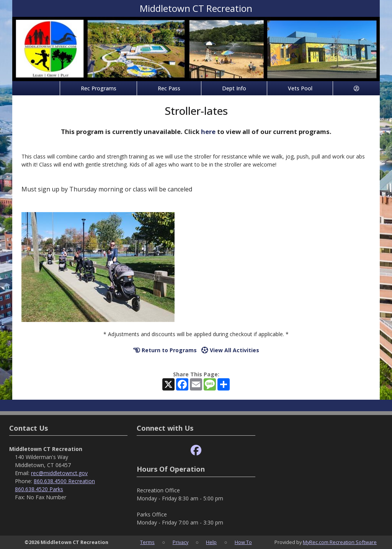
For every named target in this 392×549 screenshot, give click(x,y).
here (208, 132)
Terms (147, 542)
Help (211, 542)
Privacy (180, 542)
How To (243, 542)
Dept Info (234, 88)
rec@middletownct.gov (59, 473)
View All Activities (230, 350)
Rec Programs (99, 88)
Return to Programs (165, 350)
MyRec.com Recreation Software (340, 542)
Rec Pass (169, 88)
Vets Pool (300, 88)
